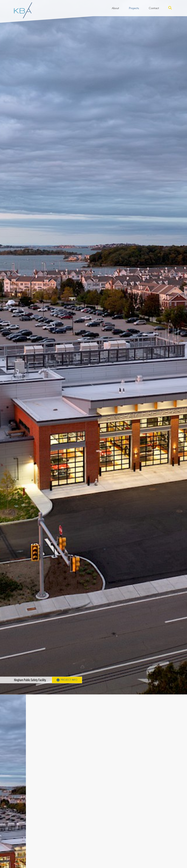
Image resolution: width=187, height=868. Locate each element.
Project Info (67, 680)
